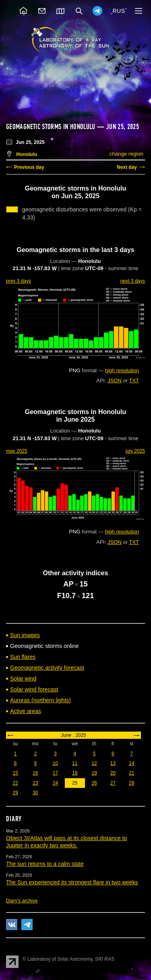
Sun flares (23, 657)
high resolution (122, 370)
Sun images (25, 635)
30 (35, 793)
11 (75, 763)
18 (75, 773)
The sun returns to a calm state (45, 864)
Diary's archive (22, 901)
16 (35, 773)
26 (94, 783)
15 (15, 773)
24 (55, 783)
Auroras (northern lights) (40, 700)
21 (131, 773)
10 (55, 763)
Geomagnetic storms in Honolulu (51, 127)
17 (55, 773)
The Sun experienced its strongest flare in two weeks (72, 882)
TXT (134, 380)
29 (15, 793)
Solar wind (23, 679)
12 (94, 763)
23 (35, 783)
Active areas (26, 711)
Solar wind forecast (34, 689)
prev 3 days (19, 281)
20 (113, 773)
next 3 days (133, 281)
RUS (119, 11)
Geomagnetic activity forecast (47, 668)
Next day (127, 167)
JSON (115, 380)
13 (113, 763)
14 (131, 763)
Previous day (29, 167)
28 (131, 783)
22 (15, 783)
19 (94, 773)
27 (113, 783)
